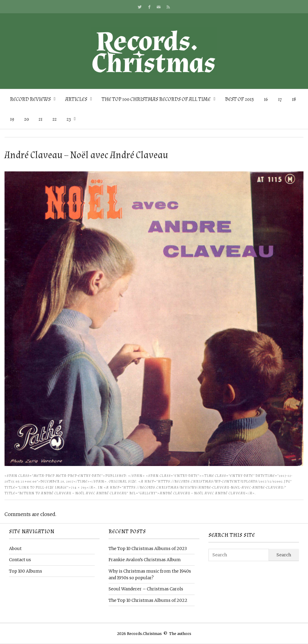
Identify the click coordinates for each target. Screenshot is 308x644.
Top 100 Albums (26, 571)
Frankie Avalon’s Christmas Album (145, 560)
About (15, 549)
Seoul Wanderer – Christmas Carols (146, 589)
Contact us (20, 560)
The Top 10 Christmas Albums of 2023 (148, 549)
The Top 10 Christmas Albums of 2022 (148, 600)
